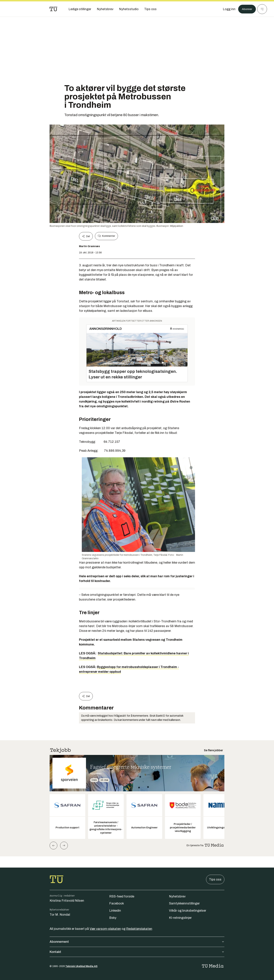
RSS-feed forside (122, 896)
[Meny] (262, 9)
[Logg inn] (227, 9)
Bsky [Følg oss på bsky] (113, 918)
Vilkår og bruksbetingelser (188, 911)
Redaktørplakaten (139, 929)
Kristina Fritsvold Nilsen (67, 901)
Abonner (246, 9)
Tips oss (215, 879)
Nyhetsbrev (177, 896)
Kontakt (137, 952)
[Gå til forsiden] (53, 9)
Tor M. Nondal (60, 915)
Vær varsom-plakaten (105, 929)
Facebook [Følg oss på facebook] (117, 903)
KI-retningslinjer (180, 918)
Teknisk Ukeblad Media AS (81, 966)
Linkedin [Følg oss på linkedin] (115, 911)
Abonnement (137, 942)
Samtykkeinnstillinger (184, 903)
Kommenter (106, 236)
